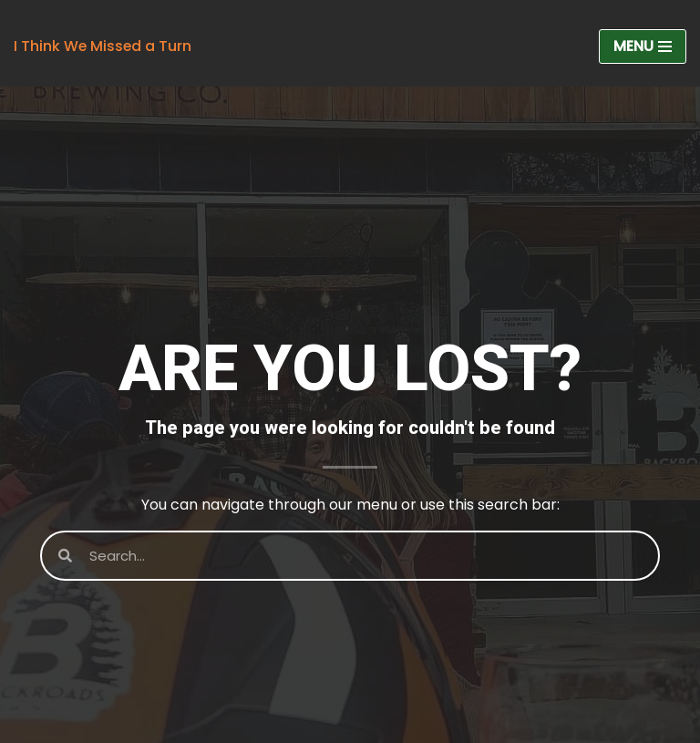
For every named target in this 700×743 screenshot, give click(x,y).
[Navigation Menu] (643, 46)
